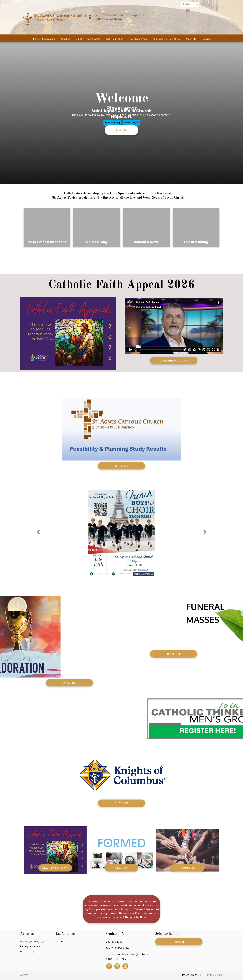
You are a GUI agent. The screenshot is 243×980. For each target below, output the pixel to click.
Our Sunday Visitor (211, 975)
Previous (38, 535)
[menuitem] (36, 39)
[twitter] (117, 967)
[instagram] (125, 967)
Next (205, 535)
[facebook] (109, 967)
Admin (24, 975)
